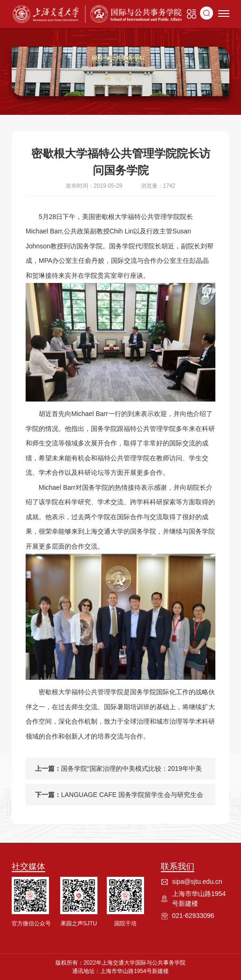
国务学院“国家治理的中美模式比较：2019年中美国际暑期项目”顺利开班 (131, 772)
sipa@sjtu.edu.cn (197, 881)
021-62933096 (193, 916)
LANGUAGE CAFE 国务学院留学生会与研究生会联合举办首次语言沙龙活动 (132, 798)
